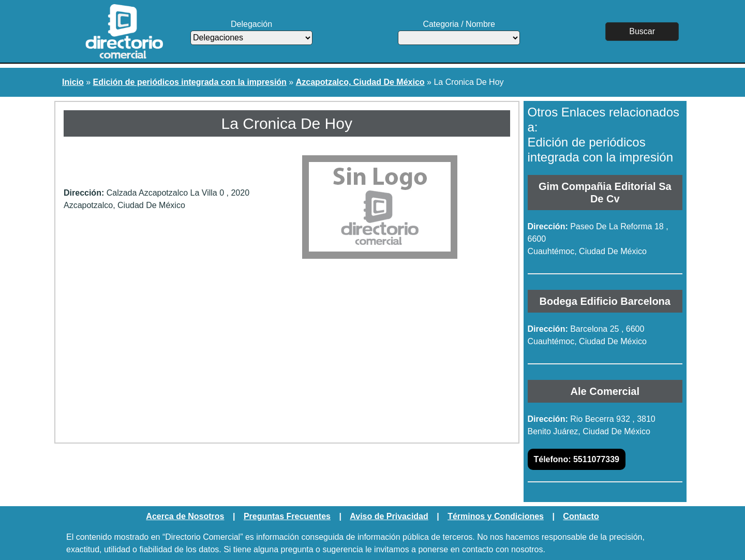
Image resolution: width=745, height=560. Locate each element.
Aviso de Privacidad (389, 516)
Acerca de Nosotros (185, 516)
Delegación (251, 32)
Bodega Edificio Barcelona (605, 301)
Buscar (642, 31)
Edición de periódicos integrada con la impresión (190, 82)
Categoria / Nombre (459, 32)
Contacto (581, 516)
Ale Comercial (605, 391)
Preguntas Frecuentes (287, 516)
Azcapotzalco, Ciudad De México (360, 82)
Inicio (73, 82)
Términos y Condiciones (496, 516)
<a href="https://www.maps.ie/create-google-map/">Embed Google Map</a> (287, 353)
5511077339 (577, 459)
